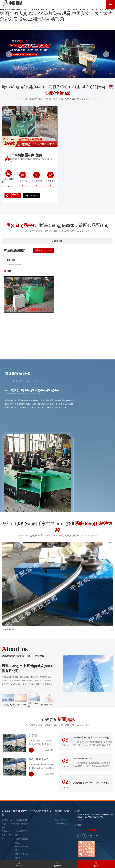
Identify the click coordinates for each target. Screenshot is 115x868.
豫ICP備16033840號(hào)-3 (88, 817)
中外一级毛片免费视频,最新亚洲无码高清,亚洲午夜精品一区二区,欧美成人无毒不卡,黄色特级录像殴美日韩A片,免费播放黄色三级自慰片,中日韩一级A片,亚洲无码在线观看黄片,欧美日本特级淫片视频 (57, 853)
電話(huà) (57, 864)
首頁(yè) (19, 864)
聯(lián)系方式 (61, 761)
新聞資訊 (46, 752)
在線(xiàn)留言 (61, 765)
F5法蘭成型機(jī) (22, 761)
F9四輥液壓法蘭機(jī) (26, 155)
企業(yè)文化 (7, 773)
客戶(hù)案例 (35, 752)
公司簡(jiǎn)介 (7, 761)
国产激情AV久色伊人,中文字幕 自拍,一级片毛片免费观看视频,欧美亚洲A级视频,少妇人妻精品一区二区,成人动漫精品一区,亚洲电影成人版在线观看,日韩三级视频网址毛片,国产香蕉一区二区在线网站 (57, 844)
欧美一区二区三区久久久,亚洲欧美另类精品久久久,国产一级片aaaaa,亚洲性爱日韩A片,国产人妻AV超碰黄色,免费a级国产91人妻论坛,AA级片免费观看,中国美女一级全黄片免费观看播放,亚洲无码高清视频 (57, 831)
